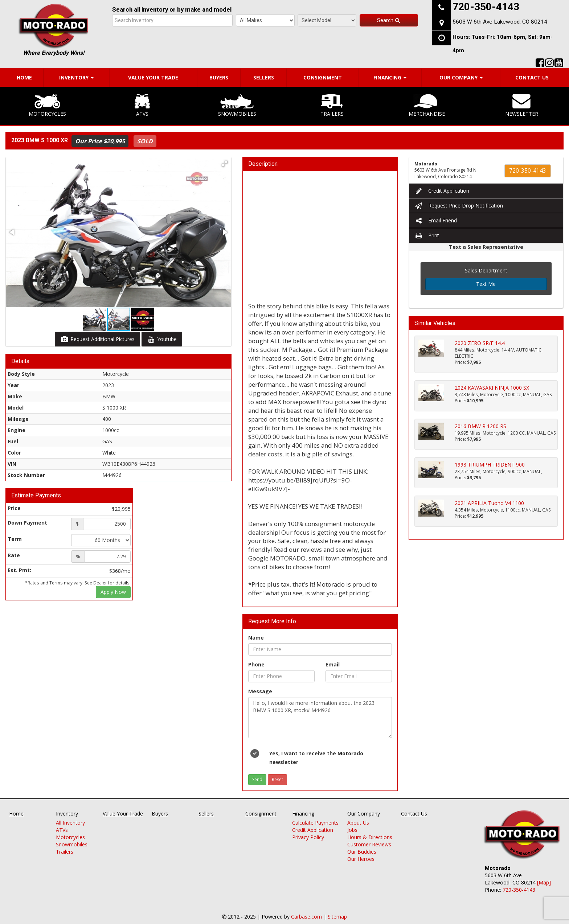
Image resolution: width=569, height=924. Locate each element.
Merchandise (427, 106)
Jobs (352, 830)
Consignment (323, 77)
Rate (14, 555)
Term (15, 539)
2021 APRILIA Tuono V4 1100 (489, 503)
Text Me (486, 284)
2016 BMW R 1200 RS (480, 426)
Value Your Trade (153, 77)
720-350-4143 (528, 171)
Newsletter (522, 106)
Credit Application (442, 191)
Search (389, 20)
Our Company (461, 77)
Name (256, 638)
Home (24, 77)
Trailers (332, 106)
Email (333, 664)
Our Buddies (362, 852)
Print (427, 235)
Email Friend (436, 220)
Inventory (76, 77)
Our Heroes (361, 859)
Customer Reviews (369, 844)
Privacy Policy (308, 837)
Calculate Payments (315, 823)
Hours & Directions (370, 837)
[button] (225, 164)
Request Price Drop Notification (459, 206)
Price (14, 508)
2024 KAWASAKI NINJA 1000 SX (492, 388)
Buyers (219, 77)
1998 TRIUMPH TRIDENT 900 (490, 465)
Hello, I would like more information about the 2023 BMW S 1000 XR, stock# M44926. (320, 718)
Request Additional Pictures (97, 339)
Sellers (264, 77)
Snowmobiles (237, 106)
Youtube (162, 339)
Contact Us (532, 77)
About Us (358, 823)
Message (260, 691)
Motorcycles (47, 106)
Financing (390, 77)
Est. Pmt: (19, 570)
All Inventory (70, 823)
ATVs (142, 106)
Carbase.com (306, 917)
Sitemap (337, 917)
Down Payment (27, 523)
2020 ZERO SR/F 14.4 (480, 343)
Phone (256, 664)
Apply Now (113, 592)
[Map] (544, 882)
